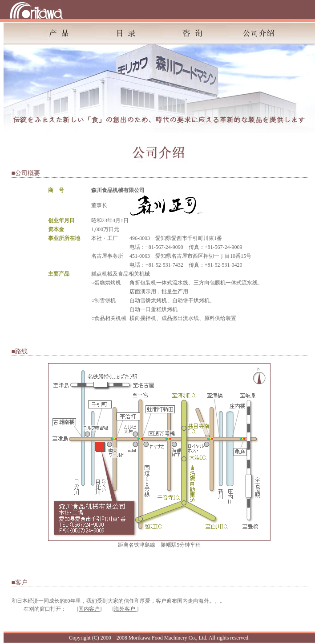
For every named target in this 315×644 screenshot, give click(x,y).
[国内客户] (89, 609)
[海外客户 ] (126, 609)
